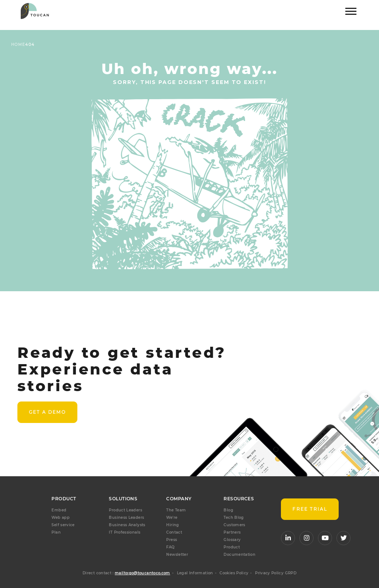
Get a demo (47, 412)
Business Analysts (127, 525)
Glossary (232, 540)
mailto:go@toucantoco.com (142, 573)
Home (18, 45)
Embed (59, 510)
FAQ (170, 547)
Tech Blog (234, 518)
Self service (63, 525)
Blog (228, 510)
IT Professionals (125, 532)
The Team (176, 510)
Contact (174, 532)
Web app (61, 518)
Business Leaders (126, 518)
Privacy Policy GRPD (276, 573)
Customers (234, 525)
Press (172, 540)
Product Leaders (125, 510)
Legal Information (195, 573)
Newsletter (177, 555)
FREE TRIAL (310, 509)
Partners (232, 532)
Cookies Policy (234, 573)
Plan (56, 532)
